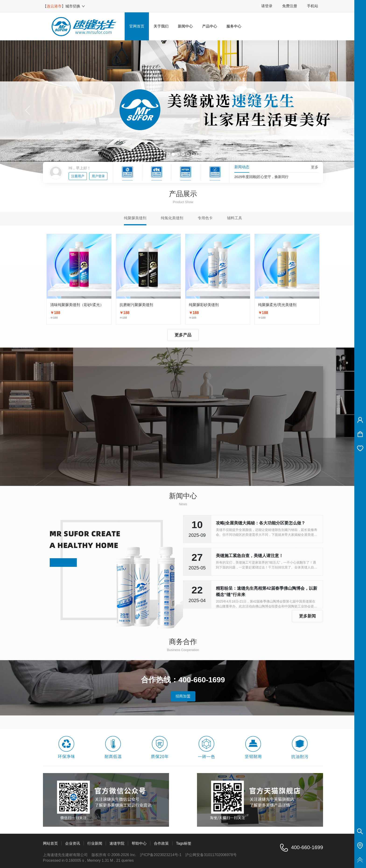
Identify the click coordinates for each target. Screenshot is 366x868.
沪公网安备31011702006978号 (211, 855)
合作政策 (161, 843)
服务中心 (234, 26)
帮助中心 (139, 843)
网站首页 (50, 843)
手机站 (313, 6)
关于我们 (161, 26)
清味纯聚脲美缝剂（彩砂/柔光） (77, 305)
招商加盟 (183, 696)
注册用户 (78, 176)
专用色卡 (205, 218)
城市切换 (75, 6)
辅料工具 (235, 218)
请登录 (267, 6)
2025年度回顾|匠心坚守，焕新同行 (261, 178)
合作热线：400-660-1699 (183, 680)
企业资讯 (73, 843)
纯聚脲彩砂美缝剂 (204, 305)
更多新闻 (307, 616)
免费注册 (290, 6)
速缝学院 (117, 843)
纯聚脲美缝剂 (135, 218)
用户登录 (98, 176)
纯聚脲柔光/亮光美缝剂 (277, 305)
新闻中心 (185, 26)
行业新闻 (95, 843)
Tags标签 (184, 843)
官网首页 (137, 26)
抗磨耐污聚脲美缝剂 (136, 305)
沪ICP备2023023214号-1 (161, 855)
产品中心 (210, 26)
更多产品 (183, 335)
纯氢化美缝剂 (172, 218)
